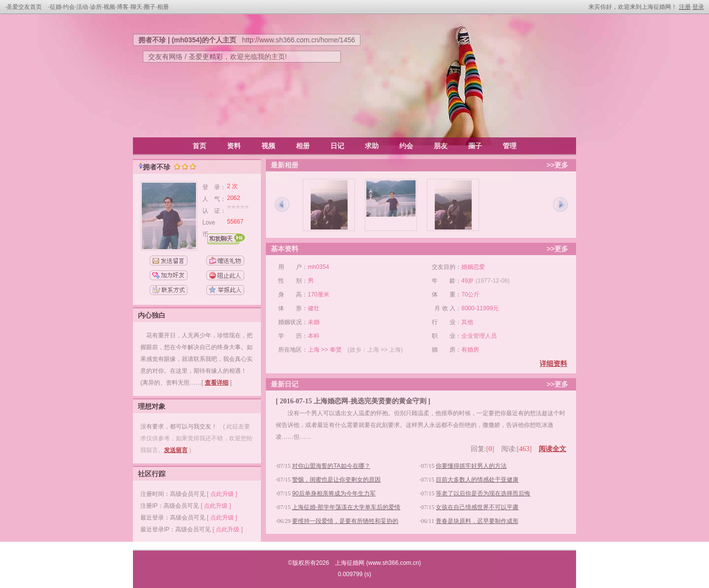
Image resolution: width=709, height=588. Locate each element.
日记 (337, 146)
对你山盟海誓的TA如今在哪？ (331, 466)
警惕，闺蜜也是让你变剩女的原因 (336, 480)
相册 (163, 7)
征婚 (56, 7)
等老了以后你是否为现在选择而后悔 (483, 493)
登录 (698, 7)
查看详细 (217, 383)
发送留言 (176, 450)
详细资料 (553, 363)
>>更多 (557, 165)
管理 (510, 146)
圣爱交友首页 (24, 7)
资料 (234, 146)
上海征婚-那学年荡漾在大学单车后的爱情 (346, 507)
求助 (372, 146)
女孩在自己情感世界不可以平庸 (477, 507)
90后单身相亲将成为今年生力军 (334, 493)
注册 (685, 7)
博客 (123, 7)
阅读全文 (552, 449)
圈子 (150, 7)
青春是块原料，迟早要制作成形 (477, 521)
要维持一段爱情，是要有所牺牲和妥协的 (345, 521)
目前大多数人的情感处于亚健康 (477, 480)
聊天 (136, 7)
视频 (109, 7)
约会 (69, 7)
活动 (82, 7)
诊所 (96, 7)
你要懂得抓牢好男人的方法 (471, 466)
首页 (199, 146)
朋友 (441, 146)
